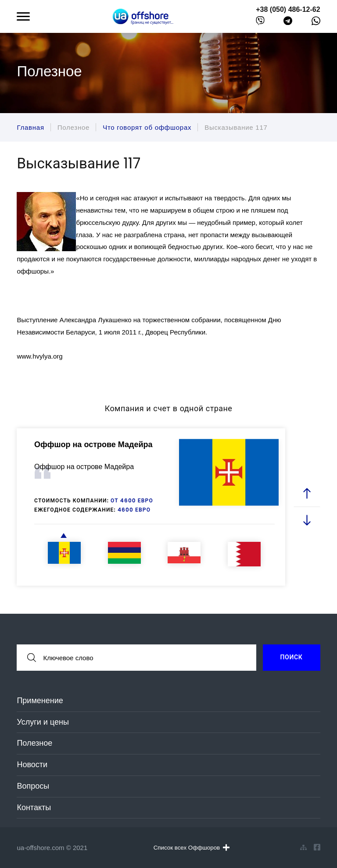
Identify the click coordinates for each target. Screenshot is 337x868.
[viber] (260, 23)
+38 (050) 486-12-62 (288, 9)
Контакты (34, 808)
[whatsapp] (316, 23)
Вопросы (33, 786)
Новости (32, 765)
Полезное (34, 743)
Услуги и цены (43, 722)
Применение (40, 701)
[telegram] (288, 23)
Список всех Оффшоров (192, 847)
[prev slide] (307, 494)
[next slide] (307, 520)
